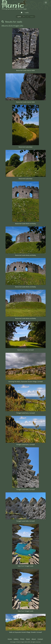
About (34, 639)
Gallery (16, 639)
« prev (19, 17)
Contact (40, 639)
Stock (28, 639)
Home (10, 639)
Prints (22, 639)
